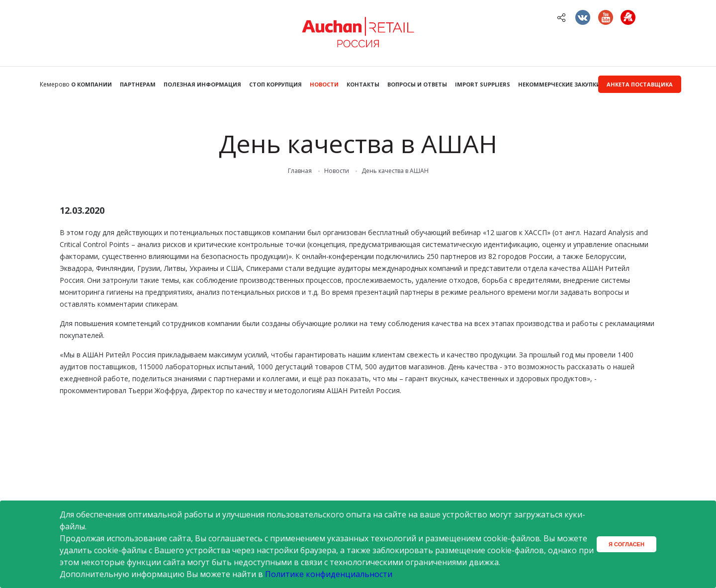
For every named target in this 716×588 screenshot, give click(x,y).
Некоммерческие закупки (559, 84)
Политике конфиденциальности (329, 574)
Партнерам (138, 84)
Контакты (363, 84)
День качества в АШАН (395, 171)
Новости (324, 84)
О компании (91, 84)
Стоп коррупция (275, 84)
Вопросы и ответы (417, 84)
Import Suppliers (483, 84)
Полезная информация (202, 84)
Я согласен (626, 544)
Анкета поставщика (640, 84)
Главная (300, 171)
